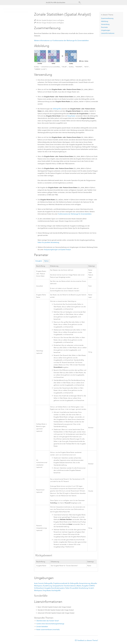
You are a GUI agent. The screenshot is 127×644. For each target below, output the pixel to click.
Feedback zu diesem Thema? (88, 640)
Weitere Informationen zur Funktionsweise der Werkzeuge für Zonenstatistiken (61, 40)
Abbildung (105, 21)
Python (46, 261)
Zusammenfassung (107, 18)
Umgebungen (106, 30)
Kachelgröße (56, 590)
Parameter (104, 27)
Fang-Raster (71, 116)
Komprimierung (85, 583)
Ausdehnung (47, 586)
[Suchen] (80, 2)
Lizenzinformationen (108, 33)
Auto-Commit (39, 583)
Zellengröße (57, 109)
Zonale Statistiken (42, 627)
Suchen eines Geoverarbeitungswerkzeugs (50, 624)
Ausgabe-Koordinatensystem (55, 588)
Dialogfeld (39, 261)
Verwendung (105, 24)
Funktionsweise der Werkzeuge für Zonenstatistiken (75, 214)
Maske (79, 586)
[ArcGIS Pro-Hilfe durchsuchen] (62, 2)
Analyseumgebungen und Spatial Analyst (57, 250)
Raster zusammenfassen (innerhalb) (48, 630)
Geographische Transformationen (64, 586)
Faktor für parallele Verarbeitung (48, 242)
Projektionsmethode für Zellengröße (66, 583)
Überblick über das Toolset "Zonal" (48, 621)
